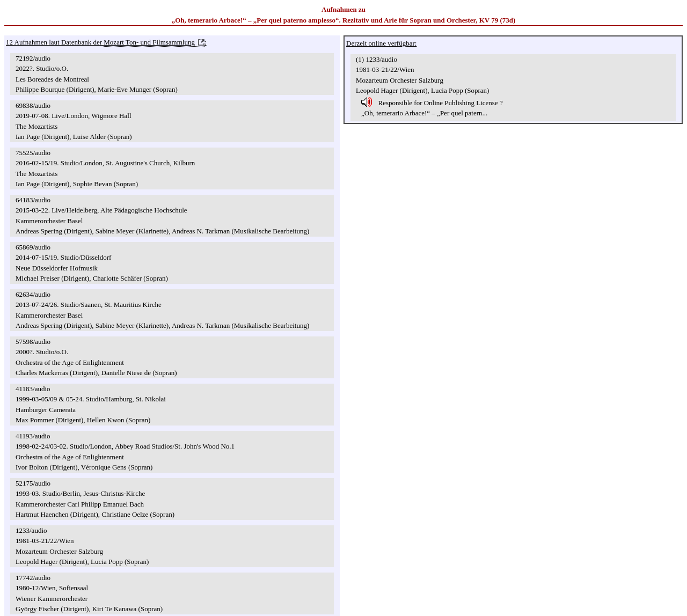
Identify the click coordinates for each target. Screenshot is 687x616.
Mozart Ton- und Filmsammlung (149, 42)
